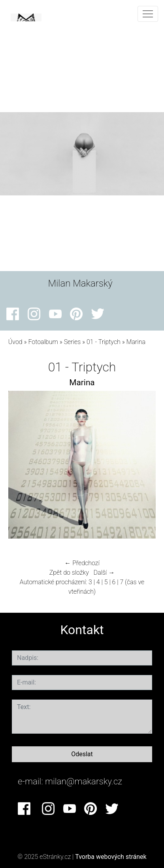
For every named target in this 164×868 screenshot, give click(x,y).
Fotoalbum (43, 342)
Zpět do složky (69, 573)
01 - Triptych (104, 342)
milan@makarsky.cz (84, 781)
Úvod (15, 342)
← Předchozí (82, 563)
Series (73, 342)
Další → (104, 573)
